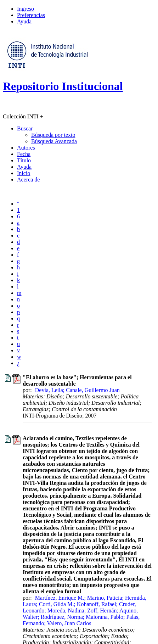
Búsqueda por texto (53, 135)
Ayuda (24, 21)
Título (24, 160)
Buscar (25, 128)
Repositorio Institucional (63, 86)
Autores (26, 148)
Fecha (24, 154)
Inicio (24, 173)
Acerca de (28, 180)
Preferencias (31, 15)
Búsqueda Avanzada (54, 141)
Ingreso (26, 9)
